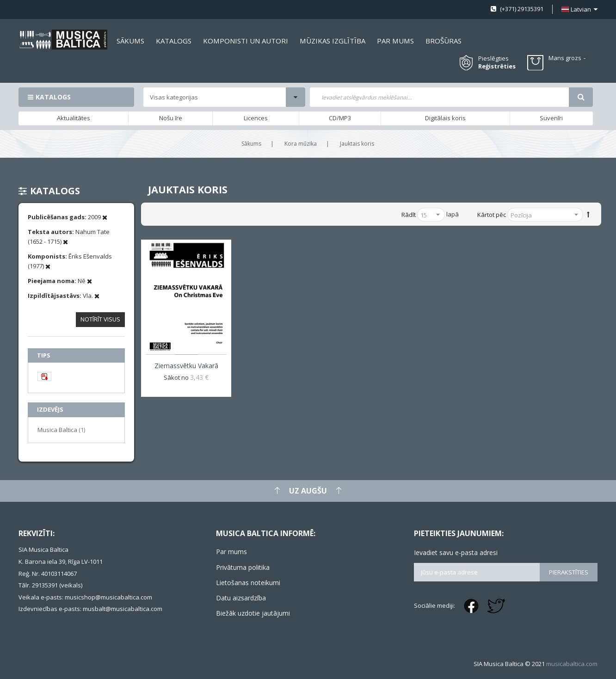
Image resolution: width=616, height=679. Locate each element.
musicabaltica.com (572, 664)
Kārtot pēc (492, 215)
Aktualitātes (74, 118)
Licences (256, 118)
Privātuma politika (243, 567)
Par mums (231, 552)
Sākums (251, 144)
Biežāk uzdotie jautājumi (253, 613)
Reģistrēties (497, 66)
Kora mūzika (301, 144)
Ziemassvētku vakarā (186, 366)
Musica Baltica (61, 429)
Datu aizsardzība (241, 598)
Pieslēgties (493, 58)
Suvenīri (551, 118)
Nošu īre (171, 118)
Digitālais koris (445, 118)
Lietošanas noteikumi (248, 583)
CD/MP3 (340, 118)
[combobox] (439, 97)
